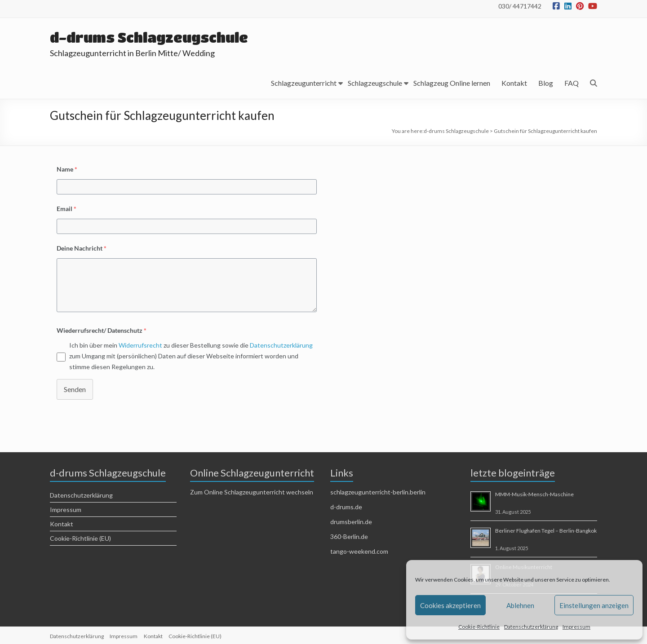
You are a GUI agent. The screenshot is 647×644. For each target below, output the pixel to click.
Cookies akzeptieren (450, 605)
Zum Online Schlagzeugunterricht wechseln (252, 492)
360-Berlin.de (349, 536)
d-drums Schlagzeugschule (155, 37)
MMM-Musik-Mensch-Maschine (534, 494)
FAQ (572, 83)
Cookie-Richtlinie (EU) (80, 538)
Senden (75, 389)
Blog (546, 83)
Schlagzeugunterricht (304, 83)
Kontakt (514, 83)
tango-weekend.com (359, 551)
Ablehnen (520, 605)
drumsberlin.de (351, 522)
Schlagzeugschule (375, 83)
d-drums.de (346, 507)
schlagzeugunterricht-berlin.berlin (378, 492)
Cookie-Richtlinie (479, 627)
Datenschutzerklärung (531, 627)
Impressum (576, 627)
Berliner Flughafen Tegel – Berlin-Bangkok (546, 531)
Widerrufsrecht (140, 345)
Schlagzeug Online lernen (452, 83)
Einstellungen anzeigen (594, 605)
